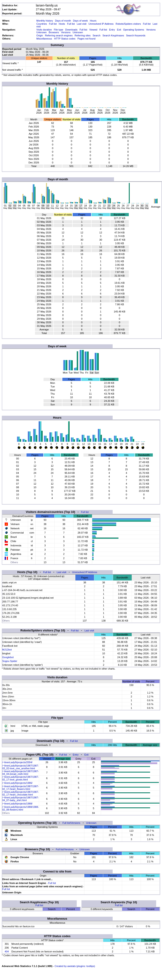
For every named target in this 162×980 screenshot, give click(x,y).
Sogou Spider (10, 661)
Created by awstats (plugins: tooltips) (75, 966)
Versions (151, 30)
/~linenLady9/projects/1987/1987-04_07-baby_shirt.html (21, 799)
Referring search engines (59, 35)
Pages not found (86, 39)
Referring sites (83, 35)
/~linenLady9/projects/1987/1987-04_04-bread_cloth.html (21, 773)
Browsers (54, 32)
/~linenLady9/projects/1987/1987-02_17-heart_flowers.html (21, 788)
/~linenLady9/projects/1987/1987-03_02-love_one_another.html (21, 767)
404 (7, 951)
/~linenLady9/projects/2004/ (17, 762)
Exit (119, 30)
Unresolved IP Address (101, 24)
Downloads (71, 30)
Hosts (62, 24)
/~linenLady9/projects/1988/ (17, 804)
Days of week (80, 21)
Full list (53, 24)
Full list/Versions (71, 823)
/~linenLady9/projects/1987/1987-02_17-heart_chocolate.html (21, 793)
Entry (112, 30)
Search (97, 35)
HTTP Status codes (65, 39)
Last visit (82, 24)
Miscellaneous (44, 39)
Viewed (93, 30)
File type (59, 30)
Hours (93, 21)
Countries (42, 24)
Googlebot (8, 657)
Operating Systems (134, 30)
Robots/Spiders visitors (128, 24)
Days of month (63, 21)
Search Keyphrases (113, 35)
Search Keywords (136, 35)
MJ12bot (7, 650)
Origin (40, 35)
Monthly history (45, 21)
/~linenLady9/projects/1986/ (17, 783)
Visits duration (44, 30)
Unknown (42, 32)
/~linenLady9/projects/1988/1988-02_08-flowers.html (21, 808)
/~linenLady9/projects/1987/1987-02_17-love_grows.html (21, 778)
